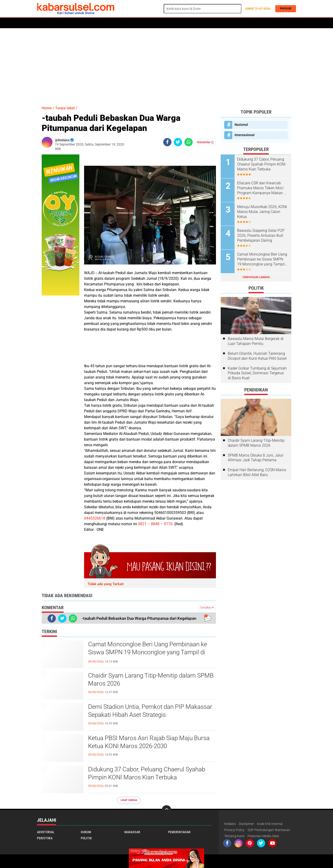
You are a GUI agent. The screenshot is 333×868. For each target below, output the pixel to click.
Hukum (91, 23)
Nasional (241, 125)
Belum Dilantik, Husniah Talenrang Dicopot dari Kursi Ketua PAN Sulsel (257, 356)
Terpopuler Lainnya (256, 277)
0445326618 (95, 518)
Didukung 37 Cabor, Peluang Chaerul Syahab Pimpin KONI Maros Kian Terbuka (147, 773)
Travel (224, 23)
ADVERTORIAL (191, 23)
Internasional (245, 135)
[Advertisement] (166, 65)
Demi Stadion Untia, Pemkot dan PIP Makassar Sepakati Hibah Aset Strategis (150, 711)
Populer (285, 9)
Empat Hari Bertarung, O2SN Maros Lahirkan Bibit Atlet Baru (257, 472)
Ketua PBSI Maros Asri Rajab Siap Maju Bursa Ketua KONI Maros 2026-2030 (149, 742)
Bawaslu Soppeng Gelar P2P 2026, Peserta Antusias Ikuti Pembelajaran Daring (261, 235)
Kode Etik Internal (270, 824)
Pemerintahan (179, 832)
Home (43, 23)
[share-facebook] (167, 142)
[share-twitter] (178, 142)
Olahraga (130, 23)
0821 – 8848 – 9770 (155, 524)
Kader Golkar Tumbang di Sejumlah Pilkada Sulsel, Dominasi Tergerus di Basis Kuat (257, 373)
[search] (203, 9)
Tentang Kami (234, 836)
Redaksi (230, 824)
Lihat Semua (129, 800)
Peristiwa (110, 23)
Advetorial (46, 832)
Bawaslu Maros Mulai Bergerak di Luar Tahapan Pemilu (256, 341)
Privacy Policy (234, 830)
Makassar (132, 832)
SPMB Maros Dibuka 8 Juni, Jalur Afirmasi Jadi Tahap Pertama (256, 458)
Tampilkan (207, 608)
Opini (209, 23)
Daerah (75, 23)
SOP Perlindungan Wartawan (269, 830)
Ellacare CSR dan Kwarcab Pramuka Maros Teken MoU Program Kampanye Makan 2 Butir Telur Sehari (262, 188)
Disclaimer (246, 824)
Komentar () (205, 142)
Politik (59, 23)
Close (135, 851)
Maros (170, 23)
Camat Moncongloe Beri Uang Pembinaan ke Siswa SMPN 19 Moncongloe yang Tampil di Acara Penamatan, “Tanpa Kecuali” (148, 652)
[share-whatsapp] (189, 142)
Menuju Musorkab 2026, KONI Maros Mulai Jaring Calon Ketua (262, 212)
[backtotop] (166, 810)
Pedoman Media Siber (263, 836)
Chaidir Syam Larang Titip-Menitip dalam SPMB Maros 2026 (151, 679)
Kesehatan (152, 23)
